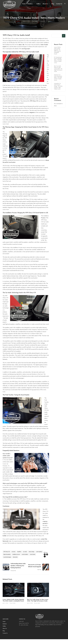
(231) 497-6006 (24, 630)
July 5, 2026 (5, 608)
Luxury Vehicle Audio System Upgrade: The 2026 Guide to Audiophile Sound (13, 605)
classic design (31, 556)
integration (32, 117)
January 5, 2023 (26, 26)
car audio (25, 556)
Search (64, 41)
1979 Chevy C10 (34, 106)
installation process (16, 559)
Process (43, 223)
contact (43, 544)
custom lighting (39, 556)
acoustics (14, 556)
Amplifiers (19, 556)
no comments (42, 26)
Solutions (30, 4)
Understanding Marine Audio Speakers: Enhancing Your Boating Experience (18, 570)
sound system (33, 559)
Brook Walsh (35, 26)
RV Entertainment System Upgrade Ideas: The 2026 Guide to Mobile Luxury (58, 65)
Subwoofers (15, 562)
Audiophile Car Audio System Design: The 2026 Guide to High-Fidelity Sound (58, 91)
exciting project (26, 53)
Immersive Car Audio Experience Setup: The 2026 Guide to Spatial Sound (58, 82)
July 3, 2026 (30, 608)
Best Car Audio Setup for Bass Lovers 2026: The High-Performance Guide (38, 605)
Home (24, 4)
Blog (53, 4)
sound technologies (7, 562)
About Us (45, 4)
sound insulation (25, 559)
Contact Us (59, 4)
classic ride (21, 49)
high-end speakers (7, 559)
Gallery (38, 4)
